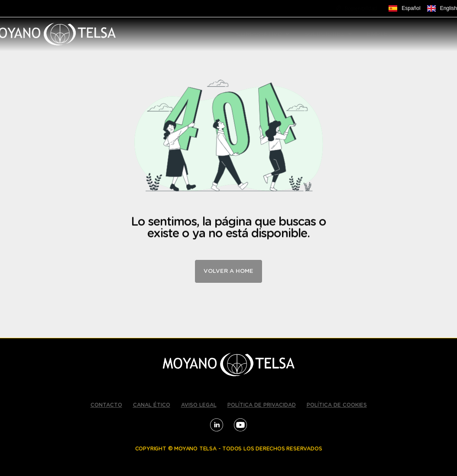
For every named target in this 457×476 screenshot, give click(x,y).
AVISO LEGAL (199, 405)
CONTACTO (106, 405)
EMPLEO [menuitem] (380, 34)
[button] (287, 34)
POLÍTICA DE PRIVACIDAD (262, 405)
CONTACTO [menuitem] (424, 34)
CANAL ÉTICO (152, 405)
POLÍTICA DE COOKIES (337, 405)
